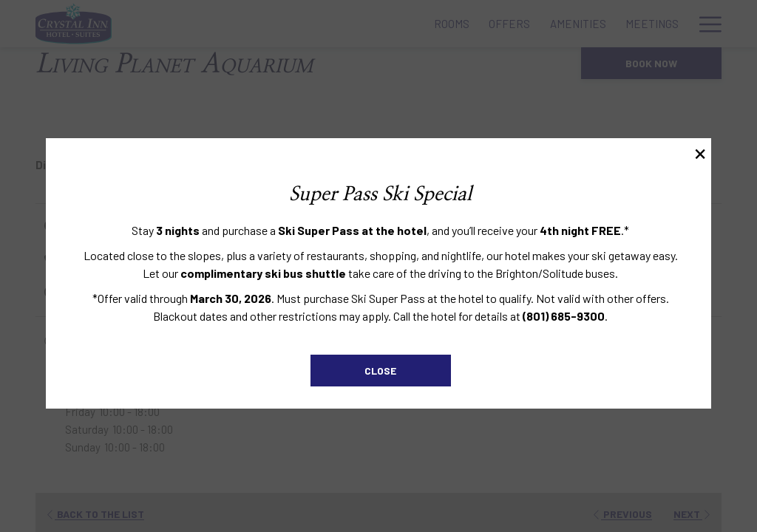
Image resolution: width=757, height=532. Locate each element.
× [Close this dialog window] (699, 153)
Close (380, 371)
